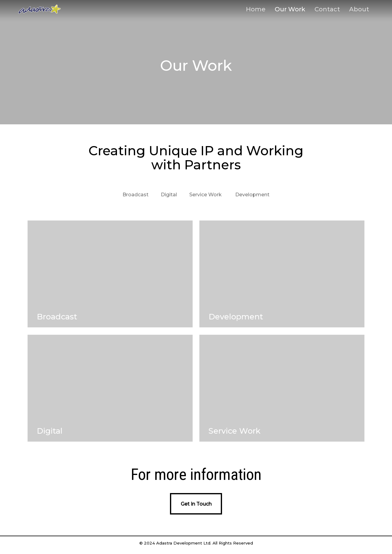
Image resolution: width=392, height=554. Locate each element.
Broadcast (136, 195)
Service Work (205, 195)
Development (252, 195)
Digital (169, 195)
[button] (196, 504)
